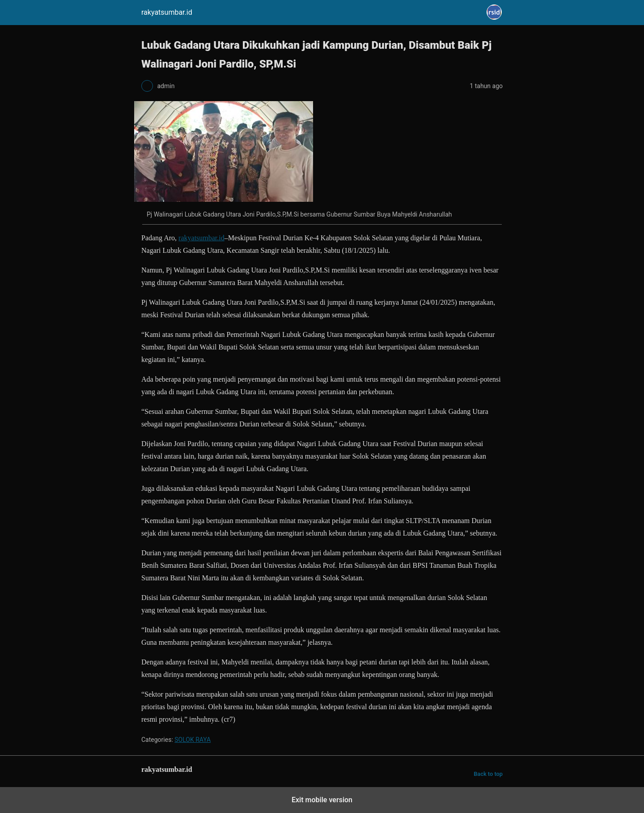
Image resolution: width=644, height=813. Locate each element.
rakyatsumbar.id (201, 238)
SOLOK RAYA (193, 740)
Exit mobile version (322, 800)
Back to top (488, 774)
